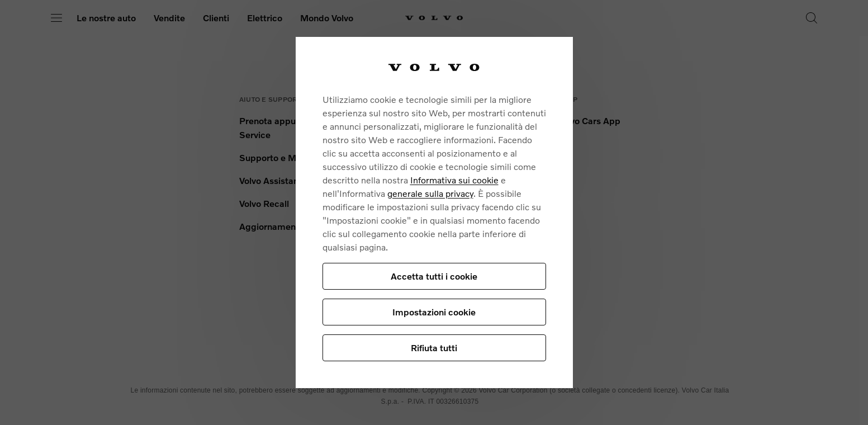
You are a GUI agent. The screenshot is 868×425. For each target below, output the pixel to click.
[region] (434, 212)
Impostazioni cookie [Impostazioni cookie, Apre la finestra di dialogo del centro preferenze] (434, 312)
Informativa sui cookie (454, 180)
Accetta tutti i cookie (434, 276)
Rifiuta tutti (434, 348)
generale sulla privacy (430, 193)
